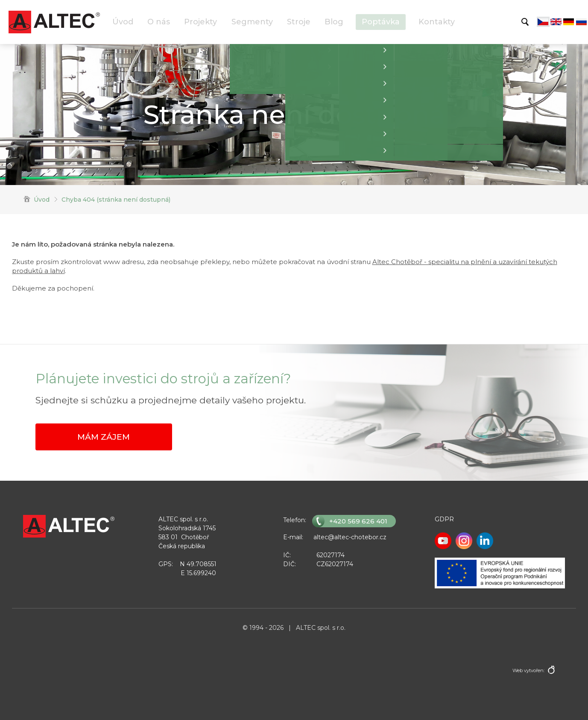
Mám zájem (104, 437)
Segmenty (252, 22)
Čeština (543, 22)
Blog (334, 22)
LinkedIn (485, 541)
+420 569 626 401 (358, 521)
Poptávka (381, 22)
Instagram (464, 541)
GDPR (444, 519)
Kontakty (437, 22)
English (556, 22)
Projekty (200, 22)
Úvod (123, 22)
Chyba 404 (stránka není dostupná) (116, 200)
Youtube (443, 541)
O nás (159, 22)
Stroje (299, 22)
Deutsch (569, 22)
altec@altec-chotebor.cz (350, 537)
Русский (582, 22)
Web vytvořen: (528, 670)
